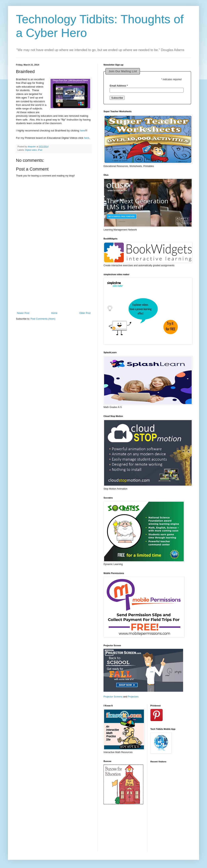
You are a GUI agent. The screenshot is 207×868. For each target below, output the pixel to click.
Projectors (133, 697)
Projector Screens (113, 697)
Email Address (119, 86)
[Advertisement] (54, 287)
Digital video (31, 150)
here (82, 131)
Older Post (85, 313)
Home (54, 313)
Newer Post (23, 313)
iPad (40, 150)
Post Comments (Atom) (43, 319)
